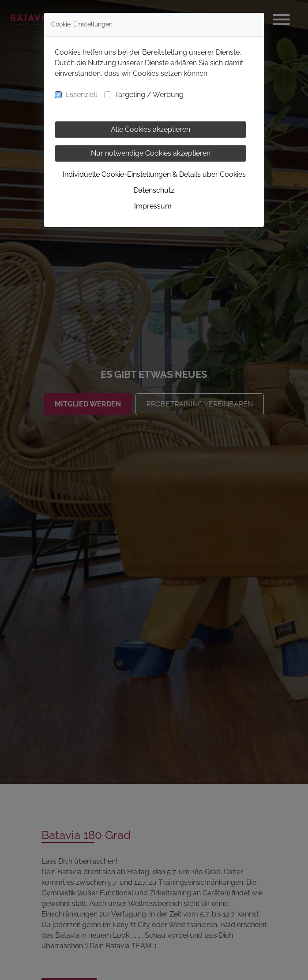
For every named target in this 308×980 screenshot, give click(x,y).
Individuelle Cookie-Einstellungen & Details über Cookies (154, 174)
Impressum (153, 206)
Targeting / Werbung (149, 95)
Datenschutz (154, 190)
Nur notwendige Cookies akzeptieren (151, 153)
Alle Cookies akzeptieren (150, 129)
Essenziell (81, 95)
